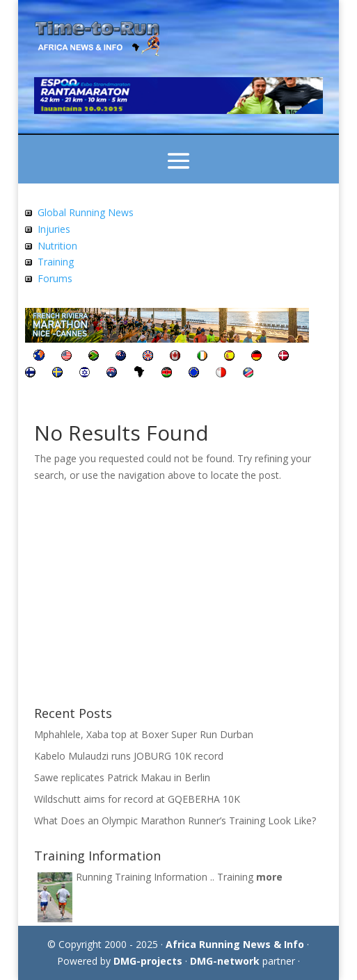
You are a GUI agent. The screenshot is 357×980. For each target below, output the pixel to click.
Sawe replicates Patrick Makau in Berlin (122, 777)
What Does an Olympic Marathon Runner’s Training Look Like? (175, 820)
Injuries (54, 229)
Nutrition (57, 246)
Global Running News (86, 212)
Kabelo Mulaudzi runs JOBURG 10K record (129, 756)
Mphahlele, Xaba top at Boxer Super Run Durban (144, 734)
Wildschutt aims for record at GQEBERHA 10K (137, 799)
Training (56, 262)
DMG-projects (148, 961)
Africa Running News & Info (235, 944)
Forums (55, 278)
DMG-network (225, 961)
